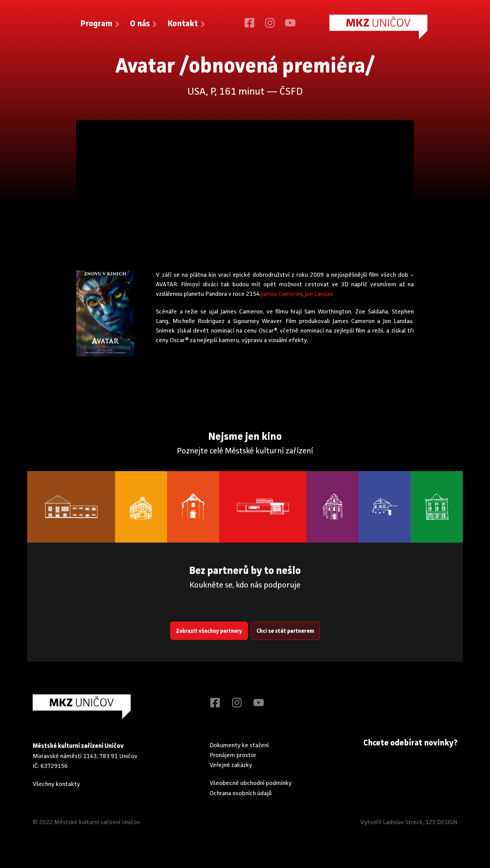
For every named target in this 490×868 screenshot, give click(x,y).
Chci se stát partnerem (285, 631)
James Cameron (281, 294)
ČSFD (291, 92)
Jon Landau (319, 294)
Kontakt (187, 24)
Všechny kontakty (56, 784)
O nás (144, 24)
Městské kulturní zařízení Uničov (97, 822)
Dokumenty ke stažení (239, 745)
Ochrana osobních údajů (241, 793)
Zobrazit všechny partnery (209, 631)
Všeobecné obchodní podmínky (251, 783)
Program (100, 24)
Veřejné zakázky (231, 765)
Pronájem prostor (233, 755)
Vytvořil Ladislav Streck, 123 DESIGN (409, 822)
